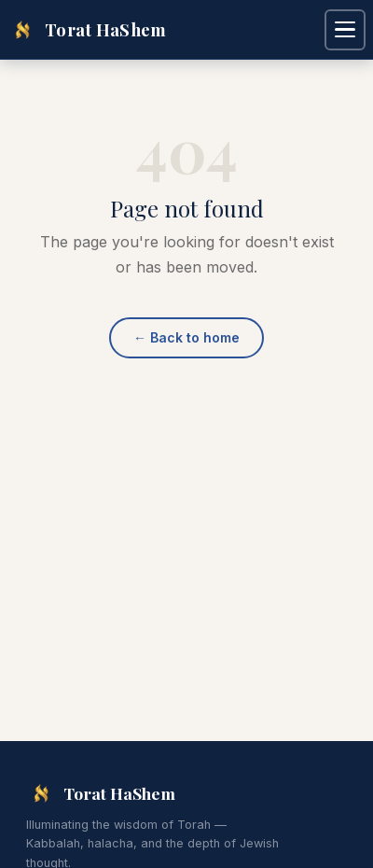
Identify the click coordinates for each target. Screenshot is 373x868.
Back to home (186, 337)
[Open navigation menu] (345, 30)
